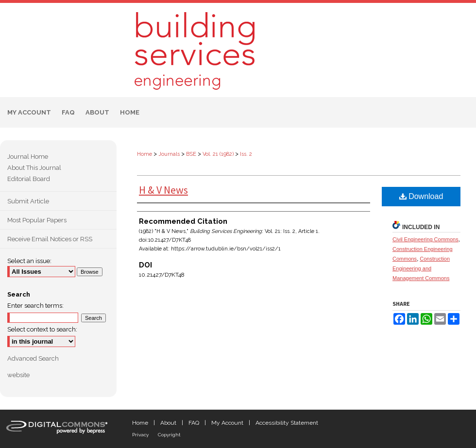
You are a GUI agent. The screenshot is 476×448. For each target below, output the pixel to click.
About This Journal (34, 168)
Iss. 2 (246, 154)
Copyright (169, 435)
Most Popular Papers (37, 220)
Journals (169, 154)
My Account (227, 423)
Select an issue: (29, 261)
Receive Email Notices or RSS (50, 239)
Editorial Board (29, 179)
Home (144, 154)
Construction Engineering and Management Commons (421, 268)
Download (421, 196)
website (18, 375)
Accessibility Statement (287, 423)
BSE (191, 154)
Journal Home (28, 157)
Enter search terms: (35, 306)
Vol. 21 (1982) (218, 154)
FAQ (194, 423)
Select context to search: (42, 329)
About (168, 423)
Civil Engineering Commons (425, 239)
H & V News (163, 190)
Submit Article (28, 201)
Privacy (140, 435)
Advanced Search (33, 358)
